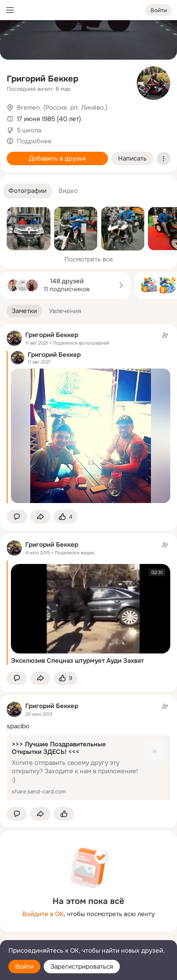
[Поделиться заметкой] (40, 517)
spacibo (18, 726)
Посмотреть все (89, 259)
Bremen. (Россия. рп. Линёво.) (62, 108)
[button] (28, 191)
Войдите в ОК (43, 914)
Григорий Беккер (42, 79)
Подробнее (34, 141)
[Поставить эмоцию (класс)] (66, 517)
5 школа (29, 130)
